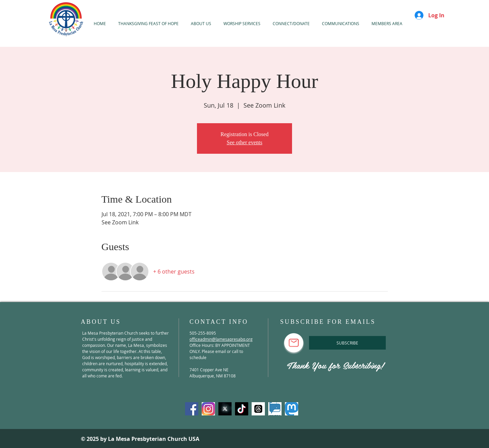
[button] (242, 23)
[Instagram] (208, 409)
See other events (245, 142)
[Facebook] (192, 409)
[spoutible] (275, 409)
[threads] (258, 409)
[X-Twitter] (225, 409)
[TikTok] (242, 409)
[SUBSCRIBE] (347, 343)
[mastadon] (292, 409)
